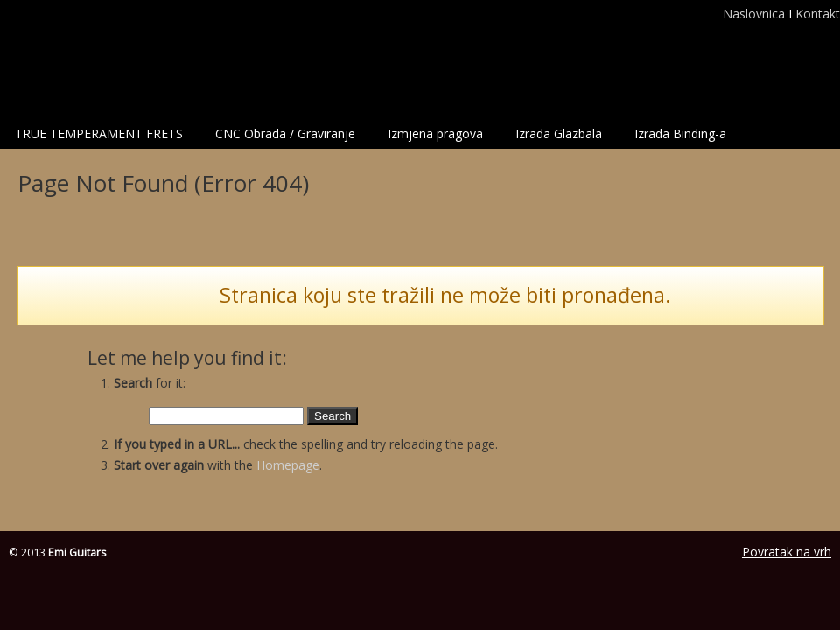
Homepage (288, 465)
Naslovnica (756, 14)
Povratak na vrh (787, 552)
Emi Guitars (104, 58)
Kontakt (818, 14)
